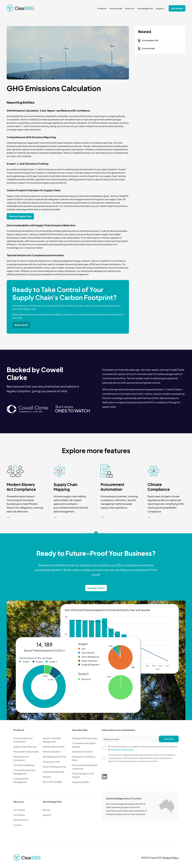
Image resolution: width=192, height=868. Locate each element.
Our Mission (19, 810)
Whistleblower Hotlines (54, 757)
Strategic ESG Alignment (85, 738)
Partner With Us (21, 820)
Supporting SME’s (81, 782)
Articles (47, 810)
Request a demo (96, 588)
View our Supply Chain (20, 216)
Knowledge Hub (145, 8)
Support (160, 8)
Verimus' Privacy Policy (123, 749)
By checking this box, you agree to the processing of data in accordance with (143, 748)
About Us (130, 8)
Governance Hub (51, 762)
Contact (18, 825)
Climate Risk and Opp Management (24, 772)
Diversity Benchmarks (54, 747)
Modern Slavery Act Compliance (21, 487)
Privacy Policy (171, 858)
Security (47, 777)
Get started (177, 8)
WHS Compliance (52, 752)
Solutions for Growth (82, 752)
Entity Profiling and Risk (54, 767)
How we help (116, 8)
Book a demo (21, 325)
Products (102, 8)
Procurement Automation (112, 487)
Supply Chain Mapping (66, 487)
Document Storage (52, 782)
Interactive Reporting (53, 772)
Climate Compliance (159, 487)
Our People (19, 815)
